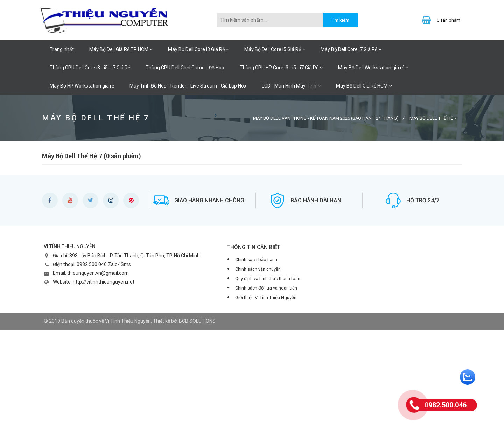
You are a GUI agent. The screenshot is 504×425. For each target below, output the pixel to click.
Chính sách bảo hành (256, 260)
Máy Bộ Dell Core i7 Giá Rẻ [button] (351, 49)
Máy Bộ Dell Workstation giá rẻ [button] (373, 68)
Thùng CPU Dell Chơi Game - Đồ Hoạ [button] (185, 68)
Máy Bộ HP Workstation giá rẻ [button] (82, 86)
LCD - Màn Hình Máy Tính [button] (291, 86)
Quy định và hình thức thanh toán (268, 278)
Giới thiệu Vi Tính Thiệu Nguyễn (266, 297)
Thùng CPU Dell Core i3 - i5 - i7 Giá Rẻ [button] (90, 68)
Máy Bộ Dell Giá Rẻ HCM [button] (364, 86)
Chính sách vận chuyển (258, 269)
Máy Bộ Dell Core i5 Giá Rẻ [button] (275, 49)
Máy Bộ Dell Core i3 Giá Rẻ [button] (198, 49)
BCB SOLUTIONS (197, 321)
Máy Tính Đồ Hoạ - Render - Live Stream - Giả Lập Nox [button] (188, 86)
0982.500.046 (446, 405)
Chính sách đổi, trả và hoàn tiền (266, 288)
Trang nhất (62, 49)
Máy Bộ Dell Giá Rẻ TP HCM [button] (121, 49)
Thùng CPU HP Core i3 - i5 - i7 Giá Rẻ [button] (281, 68)
